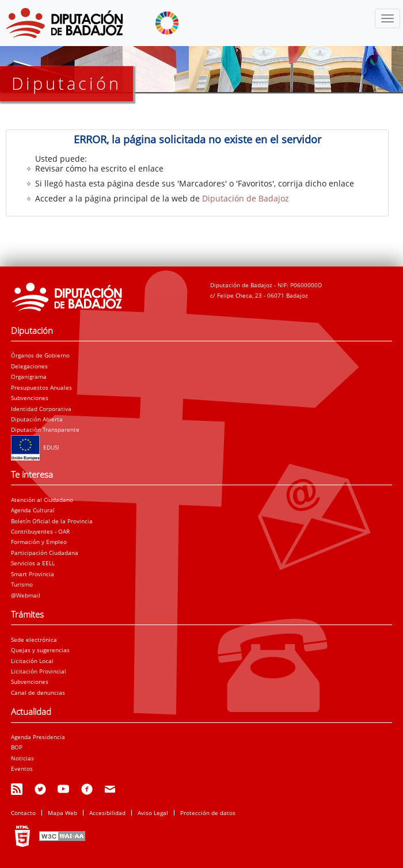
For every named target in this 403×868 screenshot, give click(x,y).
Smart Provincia (33, 574)
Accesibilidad (107, 813)
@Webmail (26, 595)
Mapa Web (62, 813)
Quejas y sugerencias (40, 650)
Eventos (22, 768)
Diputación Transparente (45, 429)
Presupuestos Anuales (41, 387)
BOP (17, 747)
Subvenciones (30, 398)
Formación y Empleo (39, 542)
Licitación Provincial (39, 671)
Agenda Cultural (33, 510)
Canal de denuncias (38, 692)
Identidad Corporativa (41, 409)
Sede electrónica (34, 639)
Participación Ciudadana (45, 553)
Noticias (22, 758)
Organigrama (29, 376)
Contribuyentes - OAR (40, 531)
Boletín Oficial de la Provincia (52, 521)
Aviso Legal (153, 813)
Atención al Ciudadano (42, 500)
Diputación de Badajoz (246, 198)
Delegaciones (29, 366)
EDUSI (35, 447)
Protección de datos (208, 813)
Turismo (22, 584)
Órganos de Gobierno (40, 355)
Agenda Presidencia (38, 737)
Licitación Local (32, 661)
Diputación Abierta (37, 419)
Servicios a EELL (33, 563)
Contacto (23, 813)
